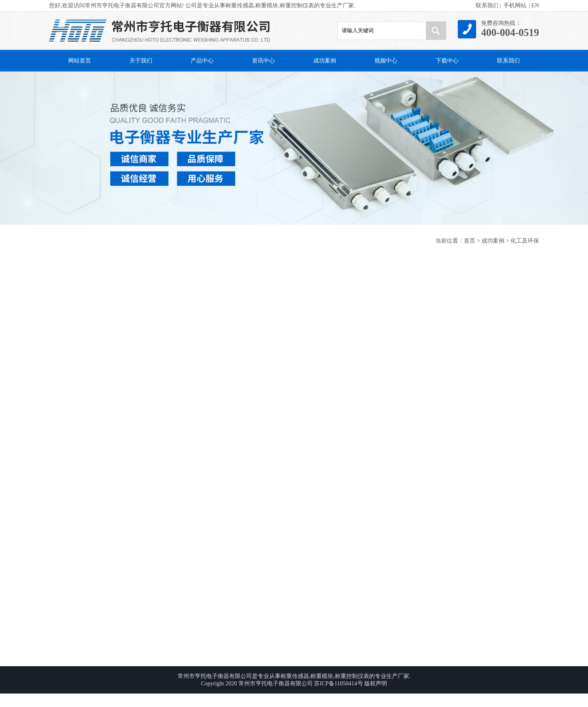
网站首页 (80, 61)
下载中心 (447, 61)
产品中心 (202, 61)
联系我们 (487, 6)
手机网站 (515, 6)
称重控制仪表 (297, 6)
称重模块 (267, 6)
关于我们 (141, 61)
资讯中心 (263, 61)
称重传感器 (240, 6)
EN (535, 6)
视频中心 (386, 61)
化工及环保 (525, 241)
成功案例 (325, 61)
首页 (470, 241)
